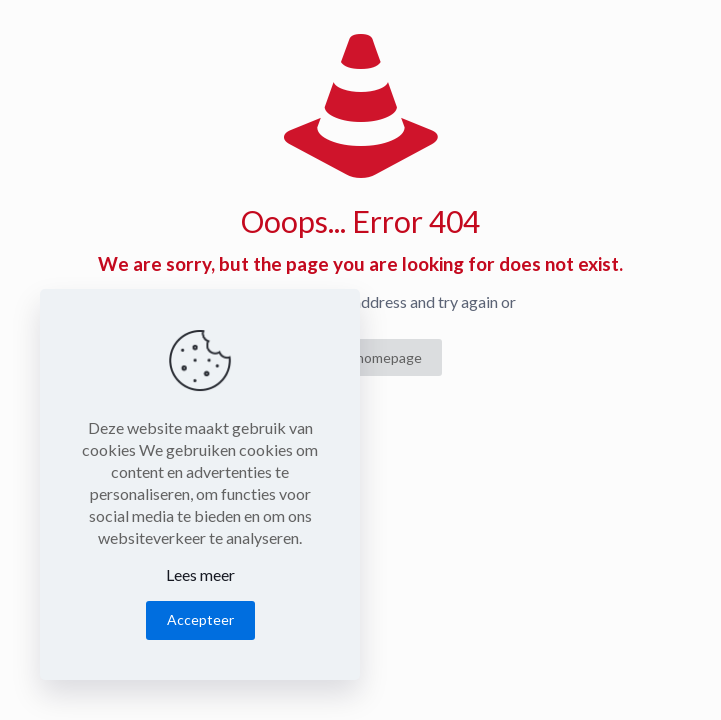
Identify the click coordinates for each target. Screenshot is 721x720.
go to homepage (371, 357)
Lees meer (200, 574)
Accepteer (200, 619)
